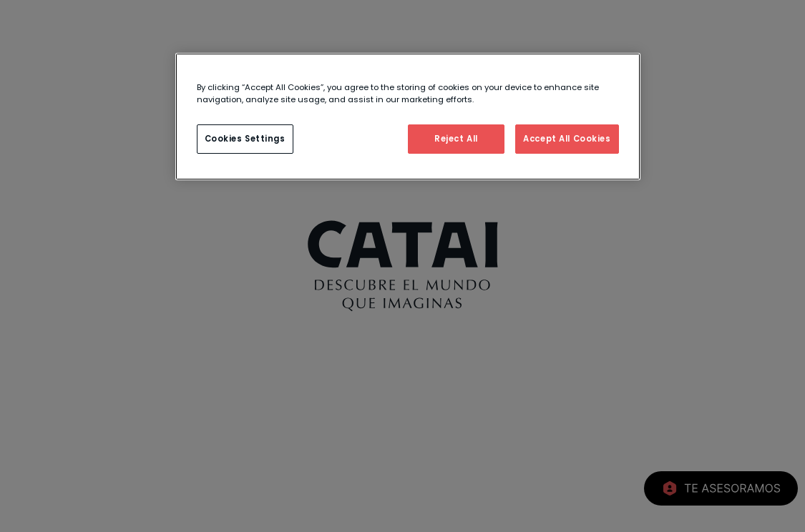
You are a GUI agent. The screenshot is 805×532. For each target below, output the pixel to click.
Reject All (456, 139)
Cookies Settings (245, 139)
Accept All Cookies (567, 139)
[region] (408, 117)
